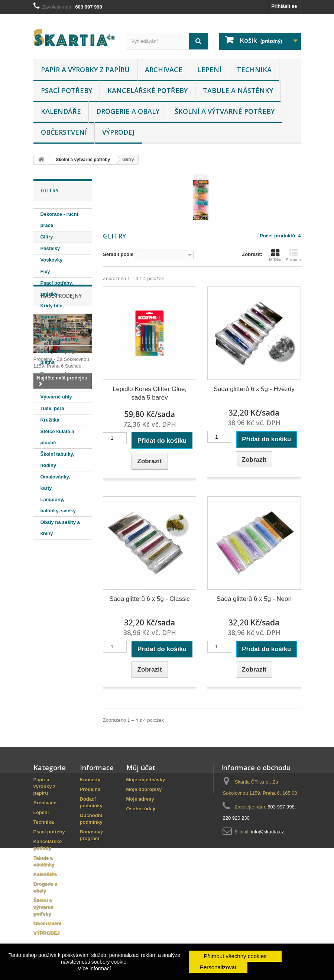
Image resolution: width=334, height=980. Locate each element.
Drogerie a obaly (128, 111)
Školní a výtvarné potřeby (225, 111)
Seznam (293, 255)
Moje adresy (140, 799)
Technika (254, 70)
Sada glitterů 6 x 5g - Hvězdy (254, 389)
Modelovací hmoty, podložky (59, 334)
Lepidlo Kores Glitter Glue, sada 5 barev (150, 393)
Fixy (45, 271)
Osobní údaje (142, 809)
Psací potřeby (67, 90)
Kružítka (50, 420)
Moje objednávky (146, 780)
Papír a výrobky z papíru (85, 70)
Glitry (47, 237)
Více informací (94, 968)
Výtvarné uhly (56, 397)
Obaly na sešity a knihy (60, 528)
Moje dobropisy (144, 789)
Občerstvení (64, 132)
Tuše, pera (52, 408)
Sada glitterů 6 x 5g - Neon (254, 599)
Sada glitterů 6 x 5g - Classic (149, 599)
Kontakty (90, 780)
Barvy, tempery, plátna (58, 357)
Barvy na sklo (56, 374)
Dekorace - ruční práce (59, 220)
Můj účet (141, 768)
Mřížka (275, 255)
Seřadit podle (118, 254)
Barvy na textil (57, 385)
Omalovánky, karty (55, 482)
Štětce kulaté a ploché (57, 437)
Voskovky (52, 260)
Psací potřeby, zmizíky (57, 289)
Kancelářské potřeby (147, 90)
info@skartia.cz (268, 832)
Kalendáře (61, 111)
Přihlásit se (284, 6)
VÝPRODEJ (118, 132)
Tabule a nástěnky (238, 90)
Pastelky (50, 248)
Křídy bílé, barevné (52, 311)
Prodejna (90, 789)
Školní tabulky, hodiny (57, 460)
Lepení (210, 70)
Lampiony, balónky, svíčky (58, 505)
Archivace (164, 70)
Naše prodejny (61, 562)
